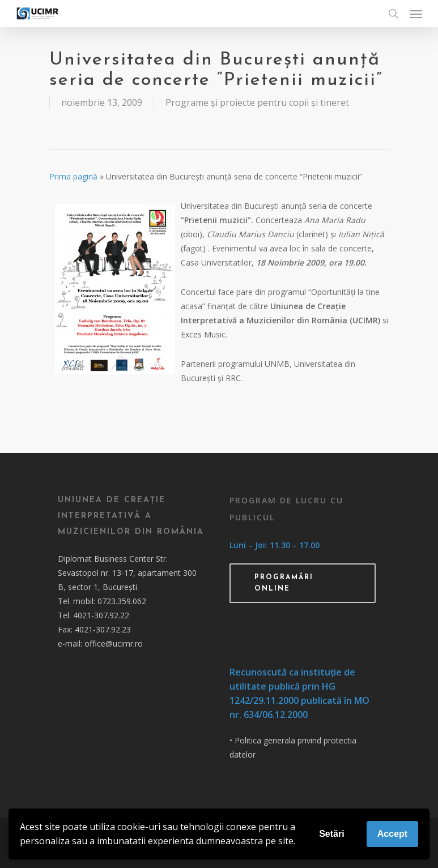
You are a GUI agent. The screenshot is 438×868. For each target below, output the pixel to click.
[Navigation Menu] (416, 14)
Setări (331, 834)
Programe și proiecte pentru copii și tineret (257, 102)
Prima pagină (73, 176)
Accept (392, 834)
